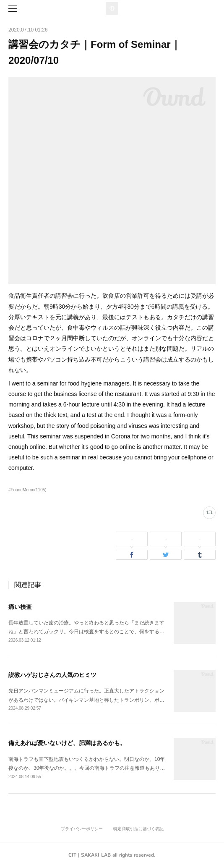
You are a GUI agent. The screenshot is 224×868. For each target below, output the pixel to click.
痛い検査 (20, 607)
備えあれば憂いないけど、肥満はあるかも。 (67, 743)
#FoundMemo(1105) (27, 490)
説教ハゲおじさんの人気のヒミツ (52, 675)
